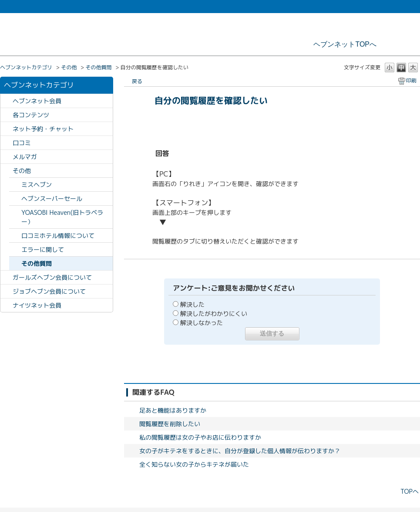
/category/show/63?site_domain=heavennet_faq (7, 115)
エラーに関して (43, 249)
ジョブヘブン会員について (49, 291)
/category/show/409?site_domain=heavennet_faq (7, 291)
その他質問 (98, 67)
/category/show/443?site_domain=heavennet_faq (7, 305)
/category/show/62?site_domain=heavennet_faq (7, 143)
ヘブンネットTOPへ (345, 44)
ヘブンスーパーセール (52, 198)
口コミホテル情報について (58, 236)
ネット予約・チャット (43, 129)
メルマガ (25, 157)
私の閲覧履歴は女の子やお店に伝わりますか (200, 437)
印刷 (411, 80)
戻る (137, 81)
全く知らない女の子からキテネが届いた (194, 464)
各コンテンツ (31, 115)
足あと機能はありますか (173, 410)
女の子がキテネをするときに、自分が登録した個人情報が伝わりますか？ (240, 451)
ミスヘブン (37, 185)
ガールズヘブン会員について (52, 277)
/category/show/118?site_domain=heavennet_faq (7, 157)
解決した (192, 304)
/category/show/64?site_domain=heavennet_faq (7, 171)
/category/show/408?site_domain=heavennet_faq (7, 277)
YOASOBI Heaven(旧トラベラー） (62, 217)
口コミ (22, 143)
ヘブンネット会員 (37, 101)
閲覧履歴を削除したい (170, 424)
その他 (69, 67)
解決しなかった (202, 323)
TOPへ (410, 491)
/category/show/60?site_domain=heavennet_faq (7, 101)
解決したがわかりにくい (214, 314)
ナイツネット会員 (37, 305)
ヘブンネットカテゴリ (26, 67)
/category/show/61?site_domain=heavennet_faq (7, 129)
